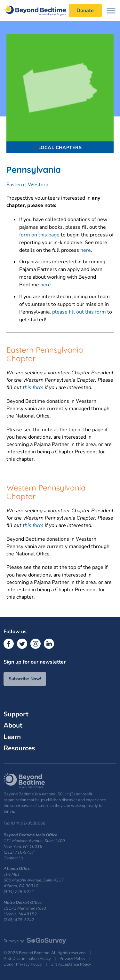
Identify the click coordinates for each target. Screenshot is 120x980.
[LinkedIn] (49, 644)
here (86, 250)
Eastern (15, 185)
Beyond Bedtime (38, 10)
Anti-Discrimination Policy (27, 959)
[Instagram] (36, 644)
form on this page (39, 235)
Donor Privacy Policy (23, 964)
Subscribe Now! (25, 679)
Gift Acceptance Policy (71, 964)
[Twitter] (22, 644)
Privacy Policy (72, 959)
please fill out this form (79, 312)
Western (38, 185)
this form (33, 387)
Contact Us (13, 858)
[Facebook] (9, 644)
